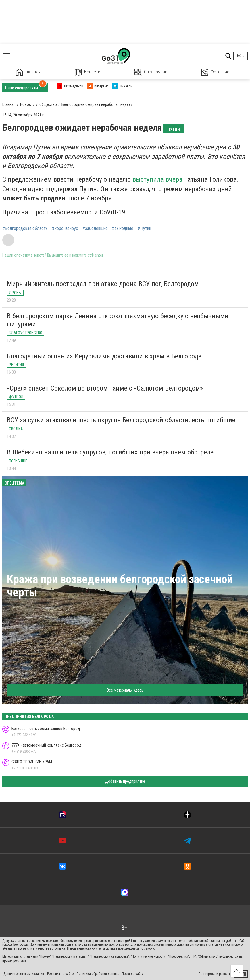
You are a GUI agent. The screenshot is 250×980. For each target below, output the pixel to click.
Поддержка (207, 974)
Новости (87, 72)
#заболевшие (95, 229)
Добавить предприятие (125, 781)
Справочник (151, 72)
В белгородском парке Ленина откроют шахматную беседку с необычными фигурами (118, 320)
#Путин (144, 229)
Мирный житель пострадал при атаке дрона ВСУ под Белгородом (103, 284)
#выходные (123, 229)
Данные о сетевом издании (24, 974)
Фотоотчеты (218, 72)
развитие (226, 974)
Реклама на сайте (60, 974)
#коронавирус (65, 229)
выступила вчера (157, 179)
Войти (241, 56)
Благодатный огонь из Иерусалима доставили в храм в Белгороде (104, 356)
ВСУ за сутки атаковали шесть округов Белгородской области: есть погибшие (121, 420)
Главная (28, 72)
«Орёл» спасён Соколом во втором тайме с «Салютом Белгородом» (105, 388)
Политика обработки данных (98, 974)
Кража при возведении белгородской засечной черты (120, 586)
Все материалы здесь (125, 690)
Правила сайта (133, 974)
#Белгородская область (25, 229)
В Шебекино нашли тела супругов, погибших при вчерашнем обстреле (110, 452)
